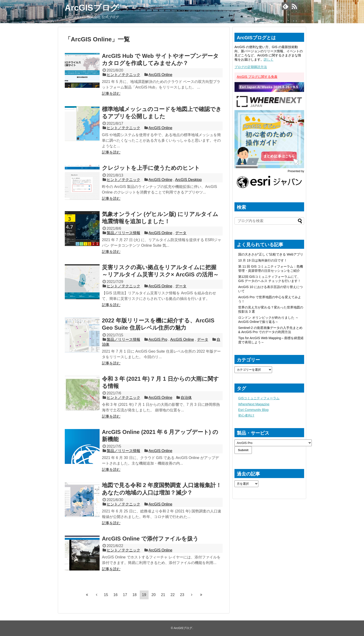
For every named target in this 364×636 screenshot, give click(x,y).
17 (125, 595)
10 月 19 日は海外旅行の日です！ (263, 260)
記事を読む (111, 93)
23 (182, 595)
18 (135, 595)
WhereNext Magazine (254, 404)
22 (173, 595)
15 (106, 595)
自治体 (186, 398)
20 (154, 595)
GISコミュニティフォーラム (259, 398)
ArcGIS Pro (158, 339)
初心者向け (246, 415)
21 (163, 595)
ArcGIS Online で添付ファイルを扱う (150, 539)
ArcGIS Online (160, 75)
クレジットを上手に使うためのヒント (151, 168)
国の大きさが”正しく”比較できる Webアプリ (271, 254)
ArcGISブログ (92, 8)
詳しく (269, 59)
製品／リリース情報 (123, 233)
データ (181, 233)
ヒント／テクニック (123, 75)
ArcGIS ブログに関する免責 (257, 77)
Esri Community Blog (253, 410)
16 (116, 595)
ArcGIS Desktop (188, 180)
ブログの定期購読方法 (251, 67)
